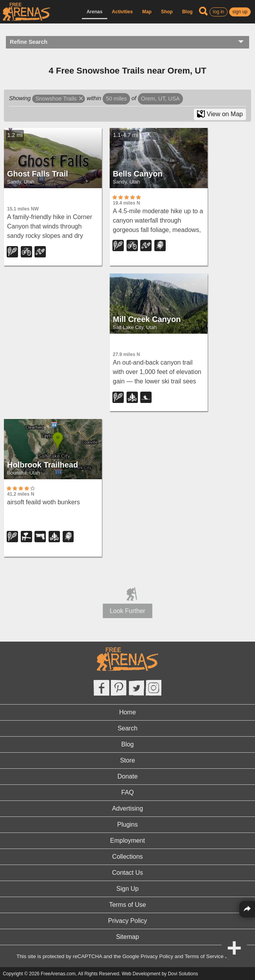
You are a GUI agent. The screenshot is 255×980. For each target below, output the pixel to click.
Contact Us (128, 873)
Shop (167, 12)
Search (128, 728)
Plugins (127, 824)
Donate (128, 776)
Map (147, 12)
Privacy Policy (128, 921)
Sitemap (128, 937)
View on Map (220, 114)
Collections (127, 857)
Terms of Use (127, 905)
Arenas (95, 12)
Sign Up (128, 889)
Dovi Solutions (183, 974)
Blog (187, 12)
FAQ (127, 792)
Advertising (128, 808)
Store (127, 760)
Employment (128, 841)
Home (128, 712)
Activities (122, 12)
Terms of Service (204, 956)
